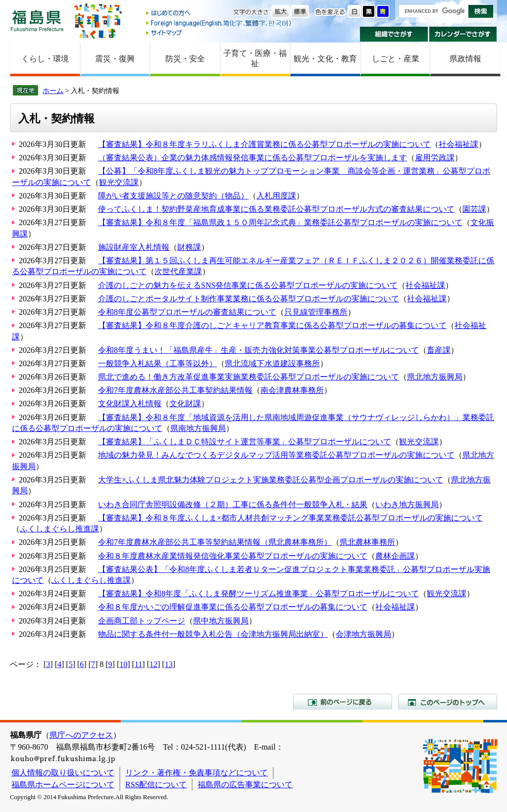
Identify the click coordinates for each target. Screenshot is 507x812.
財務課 (189, 247)
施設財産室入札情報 (134, 247)
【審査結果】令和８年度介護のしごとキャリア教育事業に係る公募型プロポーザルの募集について (272, 325)
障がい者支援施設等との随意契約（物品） (173, 196)
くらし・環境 (45, 59)
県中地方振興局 (221, 621)
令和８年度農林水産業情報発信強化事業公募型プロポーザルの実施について (233, 556)
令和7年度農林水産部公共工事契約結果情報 (175, 390)
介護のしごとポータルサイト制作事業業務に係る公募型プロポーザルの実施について (249, 299)
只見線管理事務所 (316, 312)
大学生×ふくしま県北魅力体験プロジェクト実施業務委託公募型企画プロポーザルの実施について (271, 480)
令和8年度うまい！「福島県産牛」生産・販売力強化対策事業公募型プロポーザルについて (258, 350)
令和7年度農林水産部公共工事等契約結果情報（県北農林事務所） (215, 542)
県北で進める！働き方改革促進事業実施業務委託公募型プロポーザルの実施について (249, 377)
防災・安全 (185, 59)
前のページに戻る (343, 702)
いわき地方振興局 (407, 504)
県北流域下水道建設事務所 (272, 363)
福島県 (37, 21)
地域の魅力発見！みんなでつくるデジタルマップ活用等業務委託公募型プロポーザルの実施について (276, 455)
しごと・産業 (396, 59)
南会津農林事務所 (292, 390)
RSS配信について (156, 785)
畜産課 (439, 350)
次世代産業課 (178, 271)
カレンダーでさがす (463, 34)
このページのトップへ (448, 702)
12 (153, 664)
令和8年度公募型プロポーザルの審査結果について (187, 312)
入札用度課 (276, 196)
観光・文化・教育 (325, 59)
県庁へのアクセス (81, 735)
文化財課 (185, 404)
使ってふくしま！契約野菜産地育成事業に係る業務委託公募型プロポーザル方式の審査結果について (276, 209)
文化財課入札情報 (130, 404)
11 (138, 664)
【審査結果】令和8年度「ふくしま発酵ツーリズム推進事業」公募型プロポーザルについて (258, 594)
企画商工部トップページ (142, 621)
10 (123, 664)
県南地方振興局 (198, 428)
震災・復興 (115, 59)
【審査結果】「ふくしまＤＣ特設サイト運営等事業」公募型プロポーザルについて (245, 442)
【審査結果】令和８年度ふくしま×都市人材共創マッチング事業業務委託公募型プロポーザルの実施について (290, 518)
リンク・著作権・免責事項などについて (197, 773)
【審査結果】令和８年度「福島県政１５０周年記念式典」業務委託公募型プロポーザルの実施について (280, 222)
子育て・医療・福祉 (255, 58)
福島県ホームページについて (63, 785)
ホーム (53, 91)
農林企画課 (395, 556)
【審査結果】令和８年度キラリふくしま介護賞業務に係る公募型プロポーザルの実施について (264, 144)
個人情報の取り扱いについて (63, 773)
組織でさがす (394, 34)
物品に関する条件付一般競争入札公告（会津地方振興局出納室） (213, 634)
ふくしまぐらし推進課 (59, 529)
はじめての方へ (219, 14)
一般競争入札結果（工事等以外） (157, 363)
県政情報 (465, 59)
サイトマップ (219, 32)
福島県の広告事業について (245, 785)
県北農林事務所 (367, 542)
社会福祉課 (458, 144)
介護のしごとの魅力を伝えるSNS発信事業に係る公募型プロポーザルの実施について (248, 285)
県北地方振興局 (435, 377)
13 (169, 664)
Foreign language (219, 23)
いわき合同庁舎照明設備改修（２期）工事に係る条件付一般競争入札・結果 (233, 504)
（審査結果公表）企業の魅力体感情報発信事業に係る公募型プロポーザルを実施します (253, 158)
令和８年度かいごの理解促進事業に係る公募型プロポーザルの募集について (233, 607)
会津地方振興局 (363, 634)
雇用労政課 (435, 158)
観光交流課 (119, 182)
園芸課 (474, 209)
